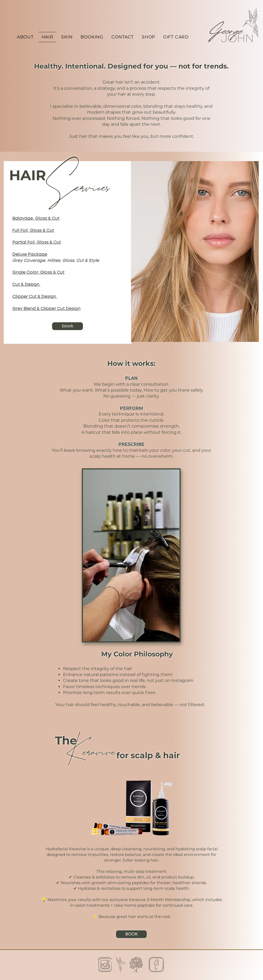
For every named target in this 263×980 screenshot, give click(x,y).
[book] (67, 326)
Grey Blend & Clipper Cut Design (46, 309)
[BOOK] (131, 934)
